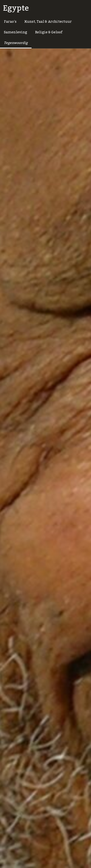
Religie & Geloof (49, 32)
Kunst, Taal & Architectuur (48, 22)
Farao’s (10, 22)
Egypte (16, 8)
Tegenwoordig (16, 43)
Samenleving (16, 32)
